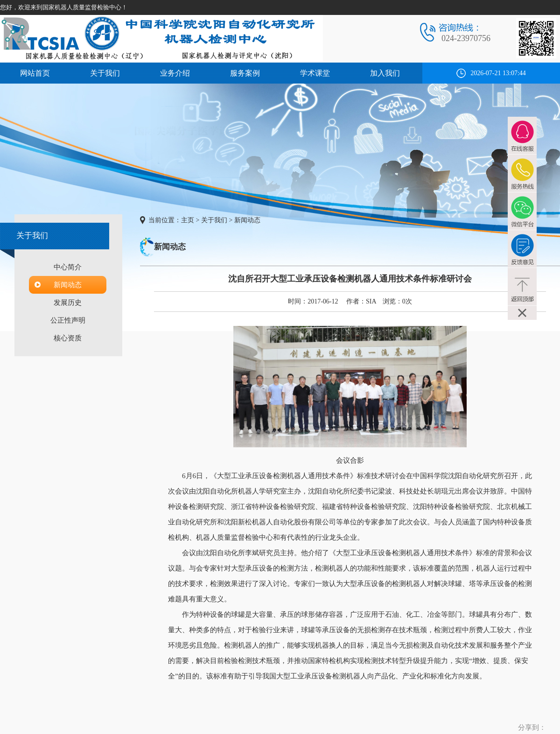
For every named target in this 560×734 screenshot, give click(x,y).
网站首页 (35, 73)
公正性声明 (68, 320)
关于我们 (105, 73)
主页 (188, 220)
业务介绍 (175, 73)
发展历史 (68, 303)
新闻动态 (68, 285)
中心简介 (68, 267)
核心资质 (68, 338)
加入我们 (385, 73)
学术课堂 (315, 73)
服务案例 (245, 73)
